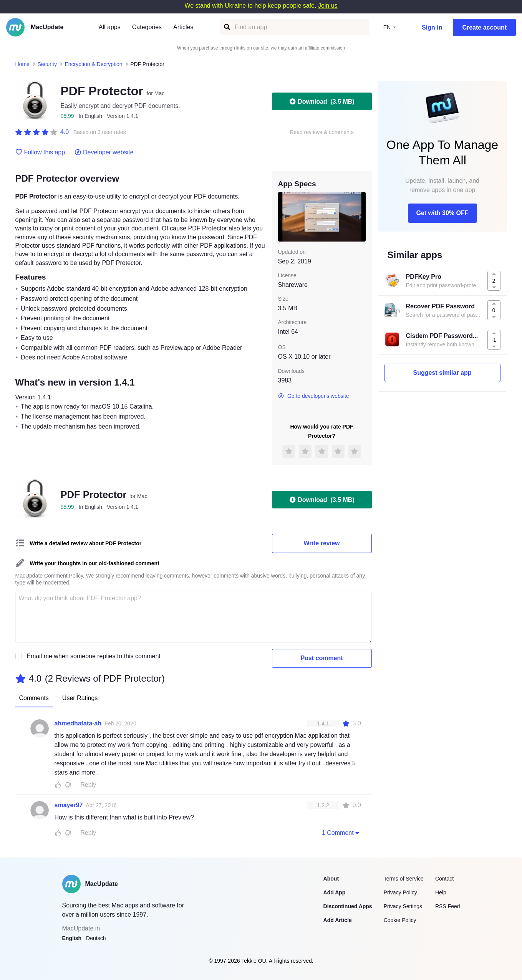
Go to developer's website (314, 396)
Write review (322, 543)
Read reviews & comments (322, 132)
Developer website (104, 152)
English (72, 938)
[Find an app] (226, 27)
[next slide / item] (360, 217)
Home (22, 64)
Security (47, 64)
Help (441, 892)
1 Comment (341, 833)
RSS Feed (448, 906)
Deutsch (96, 938)
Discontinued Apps (348, 906)
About (331, 879)
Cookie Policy (400, 920)
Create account (484, 27)
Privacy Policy (400, 892)
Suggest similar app (442, 373)
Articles (183, 27)
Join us (328, 6)
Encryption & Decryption (93, 64)
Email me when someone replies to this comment (94, 656)
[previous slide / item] (283, 217)
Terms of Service (404, 879)
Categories (147, 27)
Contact (444, 879)
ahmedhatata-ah (78, 723)
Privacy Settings (403, 906)
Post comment (321, 658)
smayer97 (69, 805)
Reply (88, 785)
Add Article (338, 920)
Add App (335, 892)
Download (321, 101)
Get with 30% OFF (442, 213)
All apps (110, 27)
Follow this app (40, 152)
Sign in (432, 27)
